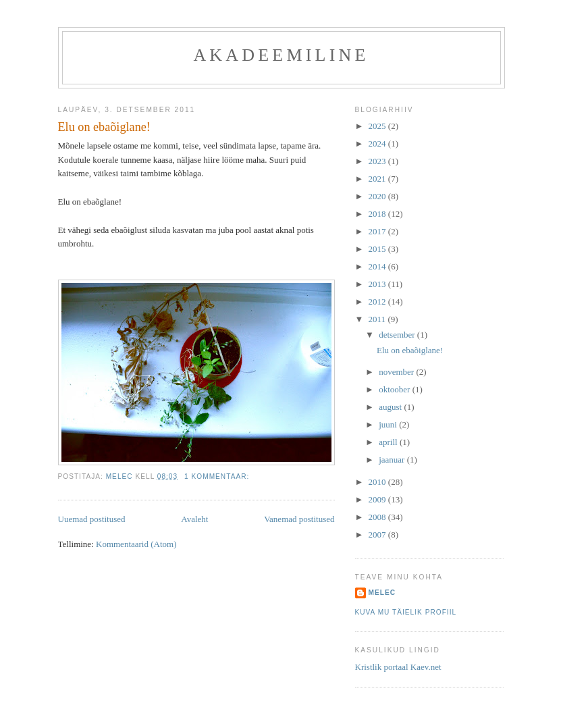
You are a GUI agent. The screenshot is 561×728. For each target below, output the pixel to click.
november (397, 372)
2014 (378, 266)
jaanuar (393, 460)
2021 (378, 179)
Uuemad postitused (92, 519)
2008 (378, 517)
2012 (378, 302)
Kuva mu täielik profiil (406, 612)
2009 (378, 499)
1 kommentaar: (218, 476)
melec (382, 593)
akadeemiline (281, 55)
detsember (398, 335)
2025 (378, 126)
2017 (378, 231)
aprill (389, 442)
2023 (378, 161)
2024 (378, 144)
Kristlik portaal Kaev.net (398, 667)
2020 (378, 196)
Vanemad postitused (299, 519)
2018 (378, 214)
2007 (378, 535)
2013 (378, 284)
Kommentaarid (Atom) (136, 544)
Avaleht (194, 519)
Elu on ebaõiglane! (104, 127)
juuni (389, 424)
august (391, 407)
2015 (378, 249)
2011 (378, 319)
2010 (378, 482)
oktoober (395, 389)
